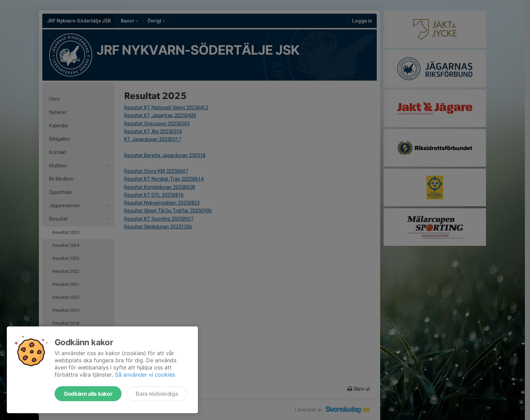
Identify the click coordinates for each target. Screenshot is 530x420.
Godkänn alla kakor (88, 394)
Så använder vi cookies (145, 375)
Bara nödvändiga (157, 394)
